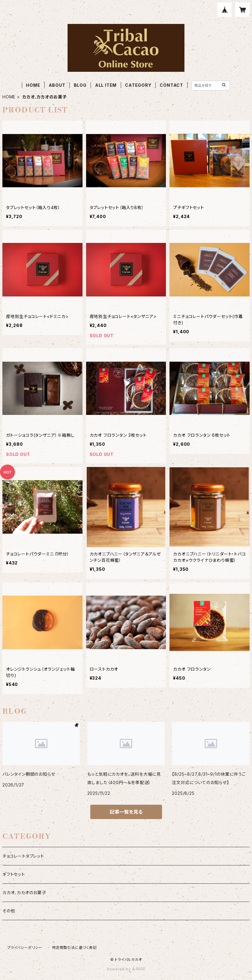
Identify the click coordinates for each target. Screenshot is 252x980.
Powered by (126, 969)
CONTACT (171, 85)
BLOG (80, 85)
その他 (9, 911)
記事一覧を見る (126, 812)
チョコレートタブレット (23, 856)
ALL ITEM (106, 85)
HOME (33, 85)
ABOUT (57, 85)
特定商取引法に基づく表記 (74, 948)
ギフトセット (14, 874)
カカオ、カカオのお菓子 (24, 892)
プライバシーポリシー (25, 948)
